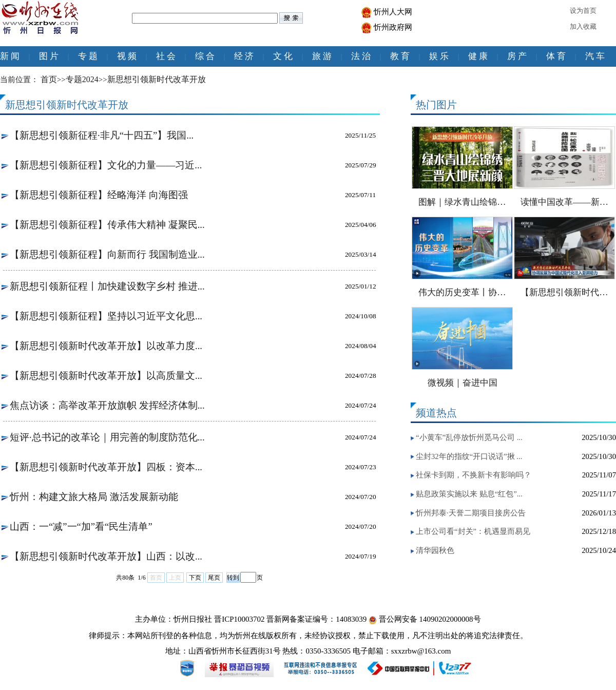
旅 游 (322, 56)
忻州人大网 (393, 12)
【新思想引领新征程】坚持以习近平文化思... (106, 316)
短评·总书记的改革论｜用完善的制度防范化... (107, 437)
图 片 (49, 56)
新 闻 (10, 56)
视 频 (127, 56)
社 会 (166, 56)
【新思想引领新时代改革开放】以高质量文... (106, 376)
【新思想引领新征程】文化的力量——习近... (106, 165)
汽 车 (595, 56)
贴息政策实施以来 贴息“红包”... (469, 494)
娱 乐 (439, 56)
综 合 (205, 56)
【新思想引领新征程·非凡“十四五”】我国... (102, 135)
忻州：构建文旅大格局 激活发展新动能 (94, 497)
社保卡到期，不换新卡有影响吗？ (474, 475)
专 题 (88, 56)
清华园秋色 (435, 550)
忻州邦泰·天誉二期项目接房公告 (471, 513)
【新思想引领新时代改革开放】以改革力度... (106, 346)
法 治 (361, 56)
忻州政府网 (393, 27)
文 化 (283, 56)
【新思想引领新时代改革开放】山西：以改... (106, 556)
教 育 (400, 56)
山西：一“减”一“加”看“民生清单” (81, 526)
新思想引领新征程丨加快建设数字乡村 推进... (107, 286)
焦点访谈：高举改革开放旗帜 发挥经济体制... (107, 405)
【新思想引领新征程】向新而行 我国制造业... (107, 254)
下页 (195, 578)
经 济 (244, 56)
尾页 (214, 578)
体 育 (556, 56)
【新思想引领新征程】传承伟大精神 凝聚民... (107, 225)
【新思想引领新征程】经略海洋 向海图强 (99, 195)
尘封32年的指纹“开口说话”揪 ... (469, 456)
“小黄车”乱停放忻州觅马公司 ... (469, 437)
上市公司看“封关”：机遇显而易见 (473, 531)
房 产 (517, 56)
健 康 (478, 56)
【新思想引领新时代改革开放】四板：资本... (106, 467)
